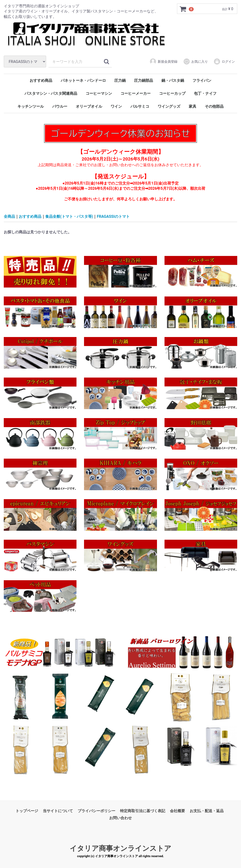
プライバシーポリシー (96, 811)
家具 (193, 106)
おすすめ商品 (41, 80)
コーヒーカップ (172, 93)
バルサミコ (140, 106)
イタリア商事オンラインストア (120, 848)
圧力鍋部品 (144, 80)
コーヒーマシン (99, 93)
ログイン (224, 62)
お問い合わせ (120, 818)
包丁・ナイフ (205, 93)
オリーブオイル (89, 106)
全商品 (9, 216)
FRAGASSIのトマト (113, 216)
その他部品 (214, 106)
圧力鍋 (120, 80)
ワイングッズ (169, 106)
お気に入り (195, 62)
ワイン (116, 106)
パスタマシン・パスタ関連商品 (51, 93)
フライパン (202, 80)
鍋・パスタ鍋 (173, 80)
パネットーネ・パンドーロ (83, 80)
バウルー (60, 106)
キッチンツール (31, 106)
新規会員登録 (163, 62)
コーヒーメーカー (136, 93)
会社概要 (177, 811)
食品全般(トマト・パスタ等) (69, 216)
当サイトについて (58, 811)
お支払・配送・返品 (207, 811)
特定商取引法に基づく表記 (143, 811)
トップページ (27, 811)
